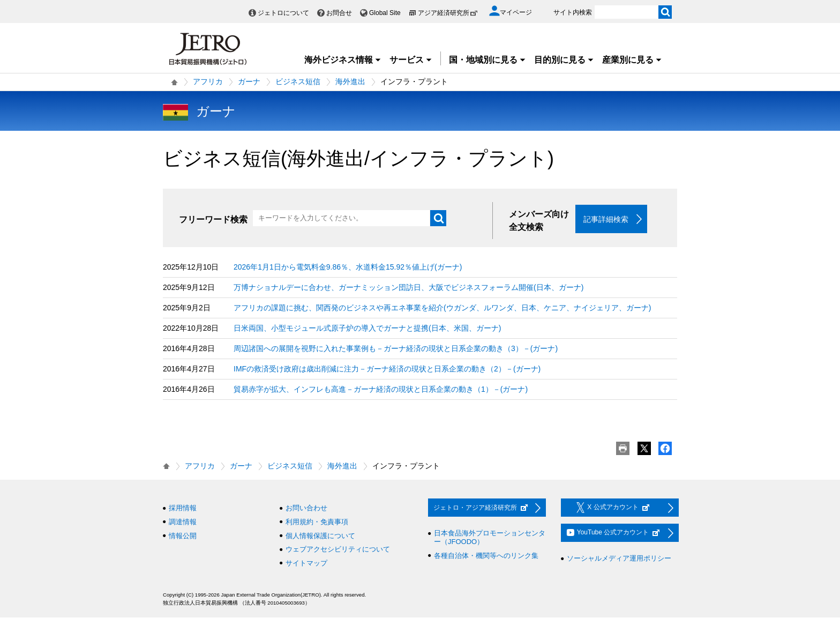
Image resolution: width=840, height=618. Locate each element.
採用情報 (183, 508)
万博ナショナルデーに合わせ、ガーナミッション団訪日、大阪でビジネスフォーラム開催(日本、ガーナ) (408, 288)
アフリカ (208, 81)
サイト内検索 (573, 12)
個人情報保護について (320, 536)
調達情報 (183, 522)
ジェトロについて (283, 13)
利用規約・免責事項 (317, 522)
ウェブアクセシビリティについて (338, 550)
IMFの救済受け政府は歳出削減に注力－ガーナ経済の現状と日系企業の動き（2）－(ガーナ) (387, 369)
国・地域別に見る (487, 60)
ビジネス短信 (298, 81)
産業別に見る (632, 60)
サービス (411, 60)
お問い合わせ (306, 508)
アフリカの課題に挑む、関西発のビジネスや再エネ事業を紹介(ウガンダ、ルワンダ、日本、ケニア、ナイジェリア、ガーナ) (442, 308)
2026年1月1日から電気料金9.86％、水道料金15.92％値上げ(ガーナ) (348, 267)
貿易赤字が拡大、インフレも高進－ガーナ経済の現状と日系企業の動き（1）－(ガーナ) (381, 390)
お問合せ (339, 13)
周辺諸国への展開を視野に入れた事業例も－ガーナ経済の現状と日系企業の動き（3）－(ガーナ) (396, 349)
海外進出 (350, 81)
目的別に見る (564, 60)
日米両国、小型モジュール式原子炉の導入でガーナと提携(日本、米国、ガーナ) (367, 329)
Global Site (385, 13)
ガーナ (249, 81)
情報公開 (183, 536)
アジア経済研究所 (448, 13)
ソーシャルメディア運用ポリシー (619, 559)
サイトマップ (306, 563)
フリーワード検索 (213, 219)
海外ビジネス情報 (343, 60)
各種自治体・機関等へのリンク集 (486, 556)
